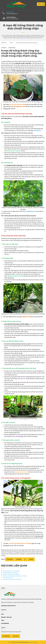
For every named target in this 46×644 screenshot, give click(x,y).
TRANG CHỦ (4, 43)
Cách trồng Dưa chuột (8, 578)
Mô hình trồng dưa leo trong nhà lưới (11, 571)
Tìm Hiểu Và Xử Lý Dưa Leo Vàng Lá (11, 573)
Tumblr (31, 559)
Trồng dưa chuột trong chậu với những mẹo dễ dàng (15, 576)
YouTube (16, 636)
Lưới (2, 614)
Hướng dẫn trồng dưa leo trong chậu (11, 574)
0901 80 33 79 (10, 12)
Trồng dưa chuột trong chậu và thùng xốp (12, 579)
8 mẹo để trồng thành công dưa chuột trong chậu (27, 43)
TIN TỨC (11, 43)
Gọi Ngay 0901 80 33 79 (8, 606)
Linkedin (19, 559)
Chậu (3, 620)
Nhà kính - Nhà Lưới (6, 617)
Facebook (10, 559)
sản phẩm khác (5, 623)
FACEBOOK (6, 636)
